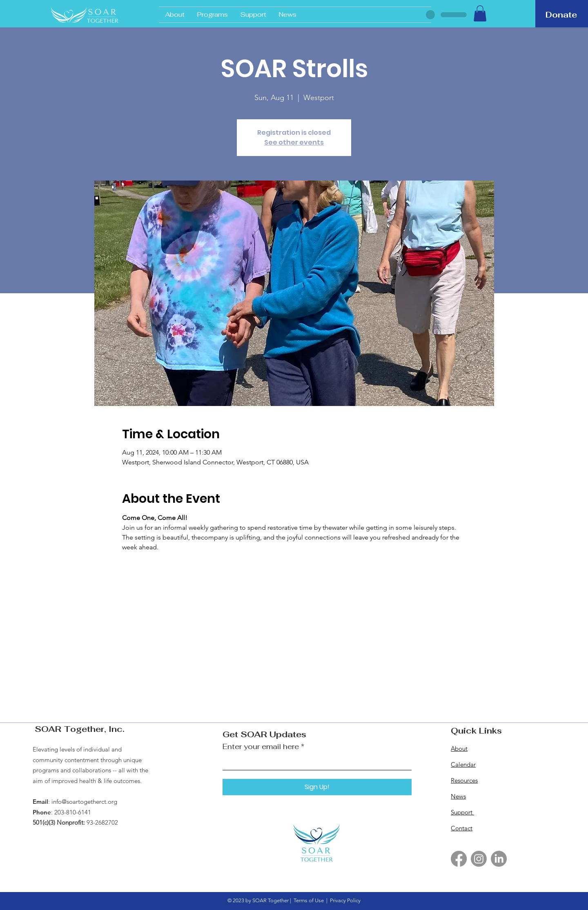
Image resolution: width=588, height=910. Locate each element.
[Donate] (561, 15)
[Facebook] (459, 859)
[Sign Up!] (317, 787)
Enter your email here (261, 747)
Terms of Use (309, 900)
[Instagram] (479, 859)
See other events (294, 142)
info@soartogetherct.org (84, 802)
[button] (480, 13)
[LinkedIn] (499, 859)
